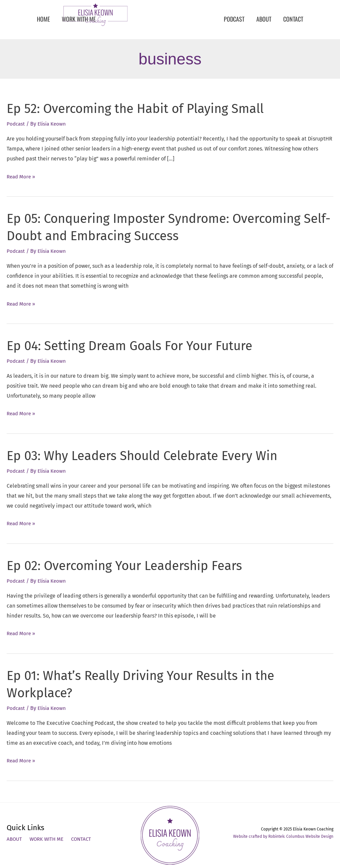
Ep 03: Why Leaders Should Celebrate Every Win (149, 456)
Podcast (16, 124)
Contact (85, 840)
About (15, 840)
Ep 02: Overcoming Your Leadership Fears (130, 566)
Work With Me (49, 840)
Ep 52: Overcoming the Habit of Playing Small (141, 109)
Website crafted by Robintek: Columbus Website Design (283, 836)
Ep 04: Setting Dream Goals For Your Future (135, 346)
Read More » (22, 177)
